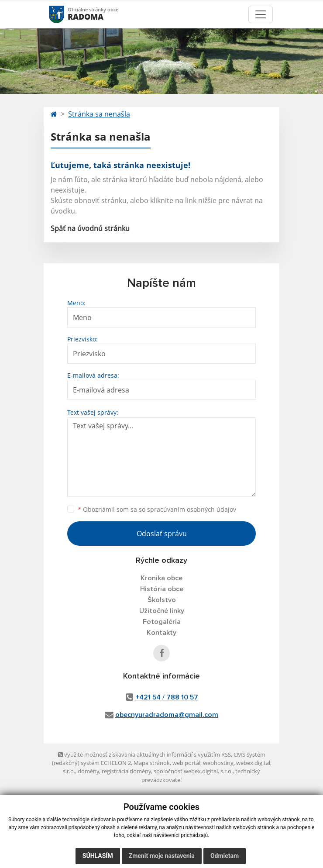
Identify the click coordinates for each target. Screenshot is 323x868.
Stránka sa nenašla (99, 114)
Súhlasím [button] (98, 856)
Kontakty (161, 633)
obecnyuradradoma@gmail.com (167, 715)
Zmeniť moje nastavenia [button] (162, 856)
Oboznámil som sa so (157, 509)
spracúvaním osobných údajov (192, 509)
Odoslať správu (162, 534)
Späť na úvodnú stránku (90, 228)
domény (88, 771)
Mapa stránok (152, 763)
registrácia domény (126, 771)
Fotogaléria (162, 622)
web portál (186, 763)
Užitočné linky (162, 611)
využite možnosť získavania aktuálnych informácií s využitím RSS (144, 754)
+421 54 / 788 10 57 (167, 697)
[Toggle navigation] (261, 14)
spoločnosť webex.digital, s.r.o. (193, 771)
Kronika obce (161, 578)
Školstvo (162, 600)
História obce (162, 589)
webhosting (218, 763)
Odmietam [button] (225, 856)
